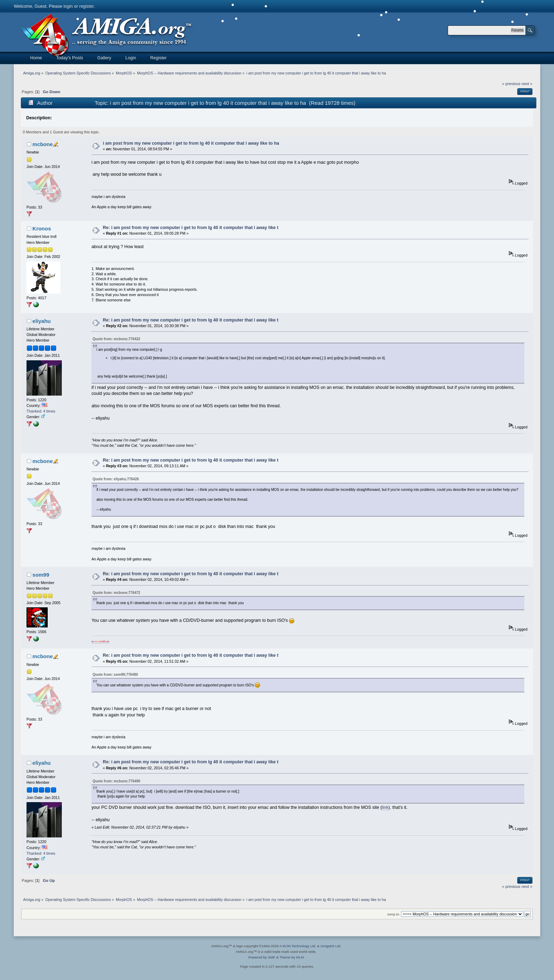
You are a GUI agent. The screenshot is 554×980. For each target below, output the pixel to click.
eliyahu (42, 321)
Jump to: (393, 914)
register (86, 6)
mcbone (43, 144)
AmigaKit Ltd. (331, 946)
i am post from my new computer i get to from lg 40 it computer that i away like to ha (191, 143)
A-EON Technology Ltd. (298, 946)
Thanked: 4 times (41, 411)
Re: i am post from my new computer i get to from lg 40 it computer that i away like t (191, 228)
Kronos (42, 229)
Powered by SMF (262, 957)
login (68, 6)
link (385, 807)
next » (527, 84)
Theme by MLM (292, 957)
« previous (511, 84)
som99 (41, 575)
